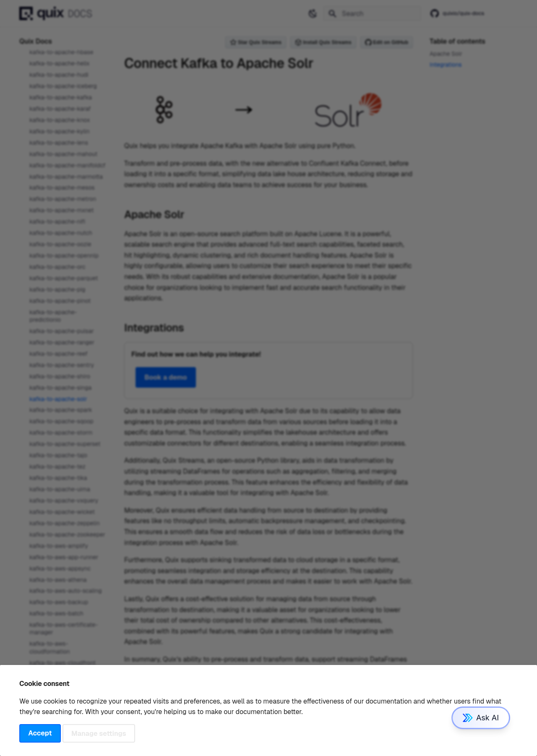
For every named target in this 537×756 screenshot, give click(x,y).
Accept (40, 733)
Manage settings (99, 733)
